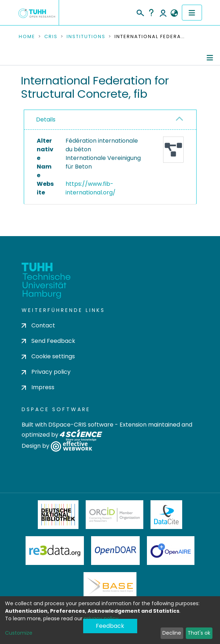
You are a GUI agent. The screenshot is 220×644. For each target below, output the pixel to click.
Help (151, 13)
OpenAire (171, 551)
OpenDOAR (116, 551)
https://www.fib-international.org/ (91, 188)
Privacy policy (46, 372)
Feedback (110, 626)
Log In (163, 13)
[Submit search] (140, 12)
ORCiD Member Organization (115, 515)
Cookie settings (48, 356)
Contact (38, 325)
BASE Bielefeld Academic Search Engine (110, 586)
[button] (174, 13)
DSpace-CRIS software (81, 425)
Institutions (86, 37)
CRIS (51, 37)
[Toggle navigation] (192, 13)
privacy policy (101, 618)
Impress (38, 387)
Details (46, 119)
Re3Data (55, 551)
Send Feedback (48, 341)
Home (27, 37)
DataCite (167, 515)
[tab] (110, 120)
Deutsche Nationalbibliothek (58, 515)
